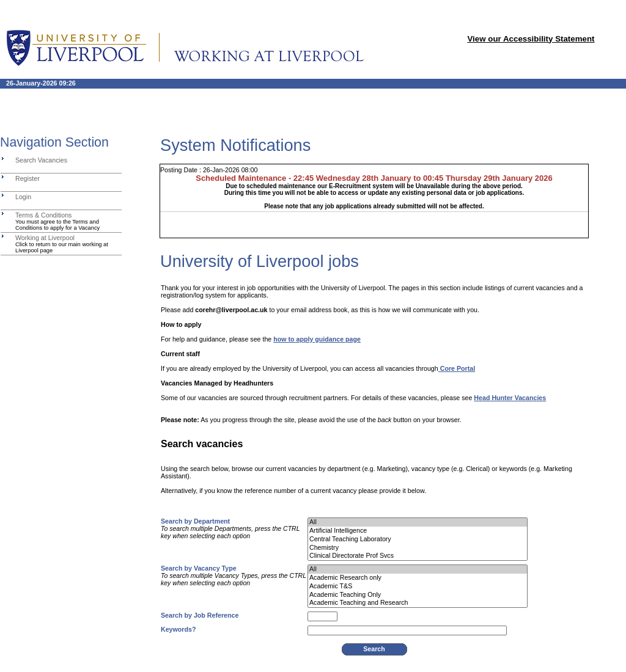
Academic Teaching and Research (418, 603)
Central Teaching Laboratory (418, 539)
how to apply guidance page (317, 339)
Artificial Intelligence (418, 531)
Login (23, 197)
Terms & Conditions (43, 215)
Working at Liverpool (45, 238)
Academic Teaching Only (418, 595)
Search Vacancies (41, 160)
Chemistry (418, 548)
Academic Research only (418, 578)
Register (28, 178)
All (418, 522)
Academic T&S (418, 586)
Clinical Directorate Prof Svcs (418, 556)
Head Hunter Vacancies (510, 398)
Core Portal (457, 368)
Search (374, 649)
